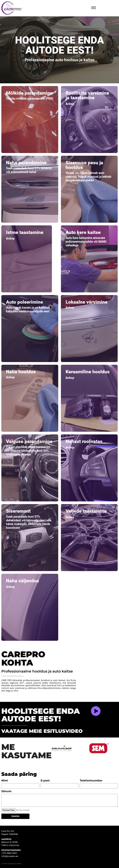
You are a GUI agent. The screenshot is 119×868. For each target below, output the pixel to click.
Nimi (5, 781)
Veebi (19, 864)
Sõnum (6, 791)
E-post (45, 781)
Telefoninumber (91, 781)
